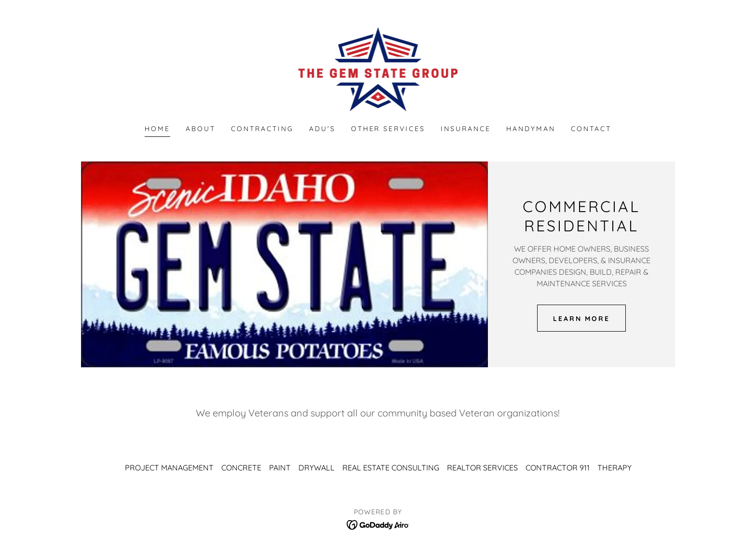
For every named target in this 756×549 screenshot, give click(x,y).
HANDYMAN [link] (531, 129)
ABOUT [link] (201, 129)
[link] (378, 68)
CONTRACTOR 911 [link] (558, 468)
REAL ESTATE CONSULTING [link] (391, 468)
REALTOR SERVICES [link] (482, 468)
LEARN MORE (582, 318)
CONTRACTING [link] (262, 129)
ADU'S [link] (322, 129)
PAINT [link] (280, 468)
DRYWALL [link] (317, 468)
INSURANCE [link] (466, 129)
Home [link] (157, 129)
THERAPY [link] (614, 468)
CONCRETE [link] (241, 468)
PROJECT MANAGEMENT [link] (169, 468)
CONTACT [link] (591, 129)
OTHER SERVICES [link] (388, 129)
